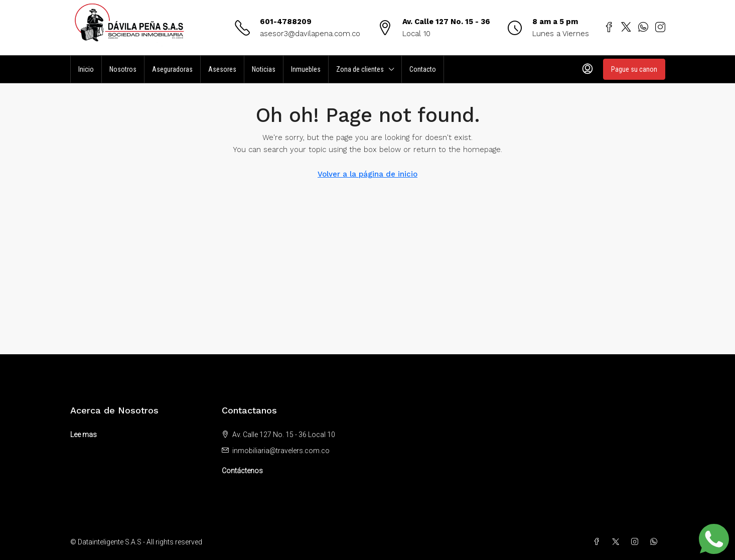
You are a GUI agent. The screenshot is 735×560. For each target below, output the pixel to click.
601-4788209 (286, 22)
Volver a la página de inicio (367, 174)
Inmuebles (306, 69)
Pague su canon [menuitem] (634, 69)
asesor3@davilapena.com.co (310, 34)
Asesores (222, 69)
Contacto (423, 69)
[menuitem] (587, 69)
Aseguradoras (172, 69)
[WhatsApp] (656, 542)
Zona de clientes (360, 69)
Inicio (86, 69)
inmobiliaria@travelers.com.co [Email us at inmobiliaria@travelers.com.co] (281, 451)
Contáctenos (242, 471)
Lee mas (84, 435)
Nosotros (123, 69)
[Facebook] (599, 542)
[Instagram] (637, 542)
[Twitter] (618, 542)
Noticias (264, 69)
